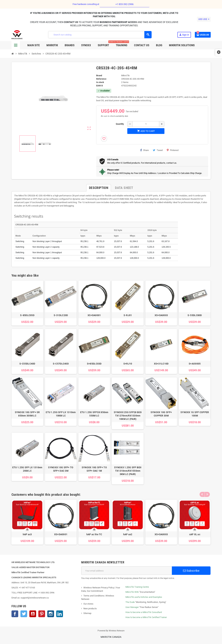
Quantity (120, 124)
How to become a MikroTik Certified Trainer (146, 617)
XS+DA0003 (161, 315)
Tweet (158, 150)
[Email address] (127, 571)
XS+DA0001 (94, 315)
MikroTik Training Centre (137, 587)
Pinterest (173, 150)
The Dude (130, 602)
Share (145, 150)
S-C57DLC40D (61, 364)
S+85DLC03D (94, 364)
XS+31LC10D (161, 364)
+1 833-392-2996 (125, 4)
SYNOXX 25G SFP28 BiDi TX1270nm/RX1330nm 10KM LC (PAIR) (128, 416)
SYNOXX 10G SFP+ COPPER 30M (161, 414)
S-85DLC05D (27, 315)
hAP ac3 (27, 534)
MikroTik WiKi (132, 592)
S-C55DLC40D (27, 364)
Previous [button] (202, 494)
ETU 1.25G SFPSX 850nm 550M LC (94, 414)
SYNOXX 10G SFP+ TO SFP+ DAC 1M (94, 469)
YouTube (33, 614)
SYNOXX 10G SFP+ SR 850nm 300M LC (27, 414)
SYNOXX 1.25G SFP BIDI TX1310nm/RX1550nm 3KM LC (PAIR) (128, 471)
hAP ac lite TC (94, 534)
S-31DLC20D (61, 315)
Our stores (88, 604)
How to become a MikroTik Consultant (144, 612)
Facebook (15, 614)
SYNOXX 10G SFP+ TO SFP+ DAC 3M (61, 469)
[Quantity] (146, 124)
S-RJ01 (128, 315)
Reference (101, 79)
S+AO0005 (195, 364)
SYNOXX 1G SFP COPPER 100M (195, 414)
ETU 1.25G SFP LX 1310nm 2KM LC (27, 469)
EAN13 (100, 86)
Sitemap (87, 613)
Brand (99, 75)
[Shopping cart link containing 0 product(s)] (203, 35)
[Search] (100, 35)
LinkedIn (60, 614)
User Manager (132, 607)
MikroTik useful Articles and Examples (144, 597)
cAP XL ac (195, 534)
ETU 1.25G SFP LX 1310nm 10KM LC (61, 414)
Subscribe (191, 571)
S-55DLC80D (195, 315)
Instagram (51, 614)
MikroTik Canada (111, 637)
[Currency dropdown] (204, 19)
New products (90, 608)
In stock (100, 82)
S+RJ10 (128, 364)
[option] (27, 522)
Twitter (24, 614)
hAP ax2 (128, 534)
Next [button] (207, 494)
